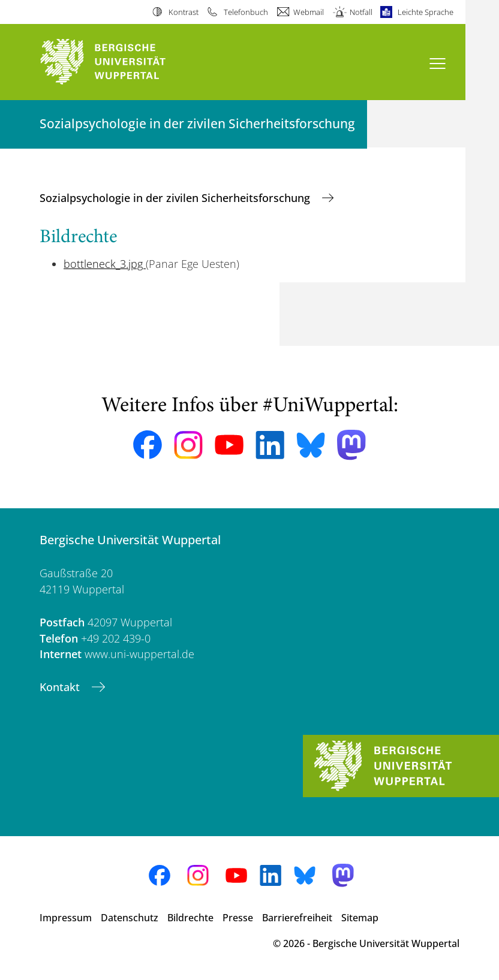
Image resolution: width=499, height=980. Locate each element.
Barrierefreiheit (297, 918)
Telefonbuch (246, 12)
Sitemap (360, 918)
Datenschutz (130, 918)
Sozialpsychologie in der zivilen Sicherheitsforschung (176, 198)
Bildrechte (190, 918)
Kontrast (184, 12)
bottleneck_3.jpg (105, 264)
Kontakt (61, 687)
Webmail (309, 12)
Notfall (361, 12)
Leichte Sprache (426, 12)
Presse (238, 918)
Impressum (66, 918)
